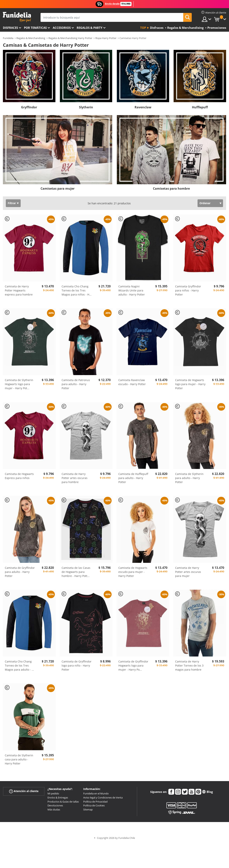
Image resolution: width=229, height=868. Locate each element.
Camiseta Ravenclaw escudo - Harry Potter (132, 382)
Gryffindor (29, 107)
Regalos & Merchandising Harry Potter (70, 38)
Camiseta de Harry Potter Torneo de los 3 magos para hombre (189, 665)
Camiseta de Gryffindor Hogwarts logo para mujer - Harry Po (133, 665)
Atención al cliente (24, 791)
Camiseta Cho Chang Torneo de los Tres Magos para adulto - (19, 665)
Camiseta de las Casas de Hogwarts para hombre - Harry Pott (76, 572)
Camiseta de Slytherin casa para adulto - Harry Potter (19, 759)
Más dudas (54, 809)
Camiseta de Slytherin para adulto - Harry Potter (189, 478)
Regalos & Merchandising (31, 38)
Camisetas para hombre (171, 189)
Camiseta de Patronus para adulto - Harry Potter (76, 384)
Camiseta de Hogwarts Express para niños (19, 476)
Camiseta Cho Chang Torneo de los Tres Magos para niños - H (77, 290)
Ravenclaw (143, 107)
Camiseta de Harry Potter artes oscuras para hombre (75, 478)
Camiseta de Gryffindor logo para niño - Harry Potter (77, 665)
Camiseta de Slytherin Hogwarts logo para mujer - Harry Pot (19, 384)
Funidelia (8, 38)
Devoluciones (55, 805)
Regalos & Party (89, 28)
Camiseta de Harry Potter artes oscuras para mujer (188, 572)
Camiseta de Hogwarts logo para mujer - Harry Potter (190, 384)
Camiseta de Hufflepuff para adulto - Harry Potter (133, 478)
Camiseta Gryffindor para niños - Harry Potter (188, 290)
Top (143, 28)
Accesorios (62, 28)
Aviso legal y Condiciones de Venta (103, 798)
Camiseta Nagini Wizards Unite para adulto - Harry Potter (132, 290)
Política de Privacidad (95, 802)
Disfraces (10, 28)
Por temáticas (35, 28)
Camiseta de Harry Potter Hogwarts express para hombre (19, 290)
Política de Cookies (94, 805)
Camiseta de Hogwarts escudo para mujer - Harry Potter (133, 572)
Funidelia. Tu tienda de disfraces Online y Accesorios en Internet (17, 17)
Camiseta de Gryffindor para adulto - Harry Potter (20, 572)
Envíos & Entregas (58, 798)
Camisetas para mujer (58, 189)
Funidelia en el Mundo (96, 793)
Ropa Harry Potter (106, 38)
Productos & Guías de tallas (63, 802)
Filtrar (12, 203)
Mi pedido (53, 793)
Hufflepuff (200, 107)
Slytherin (86, 107)
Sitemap (88, 809)
